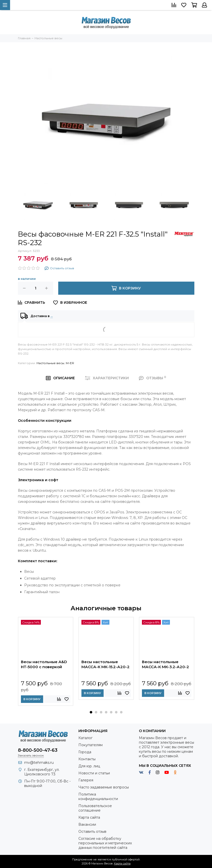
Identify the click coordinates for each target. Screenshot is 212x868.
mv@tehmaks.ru (39, 763)
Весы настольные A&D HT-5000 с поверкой (44, 664)
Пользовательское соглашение (95, 808)
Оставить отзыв (92, 832)
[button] (91, 712)
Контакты (87, 759)
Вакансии (87, 824)
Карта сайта (89, 817)
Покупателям (90, 745)
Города (85, 752)
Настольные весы (50, 363)
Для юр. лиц (89, 766)
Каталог (85, 738)
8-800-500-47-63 (38, 750)
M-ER (70, 363)
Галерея (86, 780)
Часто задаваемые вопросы (104, 787)
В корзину (32, 699)
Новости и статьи (94, 773)
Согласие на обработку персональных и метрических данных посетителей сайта (105, 843)
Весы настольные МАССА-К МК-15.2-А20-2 (105, 664)
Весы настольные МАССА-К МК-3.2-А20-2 (165, 664)
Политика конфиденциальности (98, 797)
